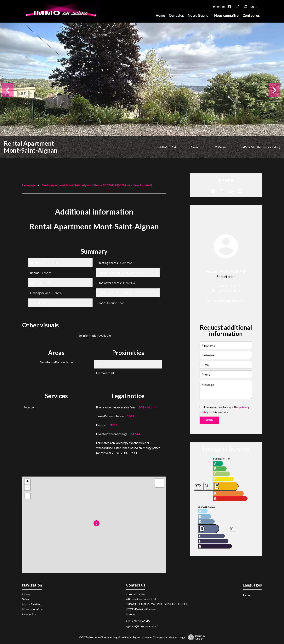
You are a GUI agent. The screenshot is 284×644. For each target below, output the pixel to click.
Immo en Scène (136, 594)
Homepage (29, 185)
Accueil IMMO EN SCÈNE (226, 272)
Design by (196, 637)
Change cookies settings (169, 637)
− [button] (28, 488)
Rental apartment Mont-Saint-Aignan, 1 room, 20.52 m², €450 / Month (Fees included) (97, 185)
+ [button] (28, 482)
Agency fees (141, 637)
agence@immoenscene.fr (228, 300)
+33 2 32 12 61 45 (228, 285)
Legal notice (121, 637)
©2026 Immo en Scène (94, 637)
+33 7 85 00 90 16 (228, 290)
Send (209, 420)
